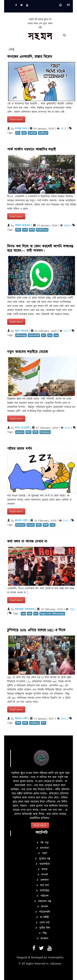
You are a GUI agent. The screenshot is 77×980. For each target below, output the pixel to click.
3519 (67, 428)
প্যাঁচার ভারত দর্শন (20, 449)
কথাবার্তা (43, 848)
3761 (72, 609)
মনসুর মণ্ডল (21, 129)
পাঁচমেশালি (43, 912)
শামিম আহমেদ (23, 225)
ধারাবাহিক (43, 864)
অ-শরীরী (43, 917)
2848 (67, 225)
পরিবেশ (43, 896)
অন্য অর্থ (43, 885)
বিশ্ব (43, 933)
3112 (66, 521)
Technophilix (56, 957)
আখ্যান (43, 907)
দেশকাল (43, 880)
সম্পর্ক (43, 875)
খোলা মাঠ (43, 923)
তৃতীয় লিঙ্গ (43, 928)
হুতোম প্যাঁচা (21, 521)
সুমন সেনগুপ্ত (22, 331)
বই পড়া (43, 843)
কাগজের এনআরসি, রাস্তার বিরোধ (30, 57)
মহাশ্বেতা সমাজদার (25, 609)
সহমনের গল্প (43, 901)
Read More (40, 825)
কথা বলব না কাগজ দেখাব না (30, 542)
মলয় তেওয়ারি (22, 428)
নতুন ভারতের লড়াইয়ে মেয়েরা (28, 352)
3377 (66, 331)
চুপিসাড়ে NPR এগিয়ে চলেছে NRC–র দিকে (36, 630)
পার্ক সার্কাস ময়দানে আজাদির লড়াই (32, 150)
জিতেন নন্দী (21, 719)
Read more (16, 119)
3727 (63, 129)
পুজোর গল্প (43, 859)
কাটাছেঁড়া (43, 891)
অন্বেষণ (43, 939)
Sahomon (56, 964)
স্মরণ (43, 853)
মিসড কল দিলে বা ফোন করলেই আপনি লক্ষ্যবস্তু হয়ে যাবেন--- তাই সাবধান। (40, 249)
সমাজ (43, 869)
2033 (64, 719)
